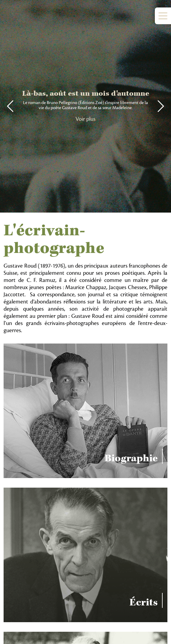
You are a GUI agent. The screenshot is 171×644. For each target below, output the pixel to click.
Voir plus (85, 119)
